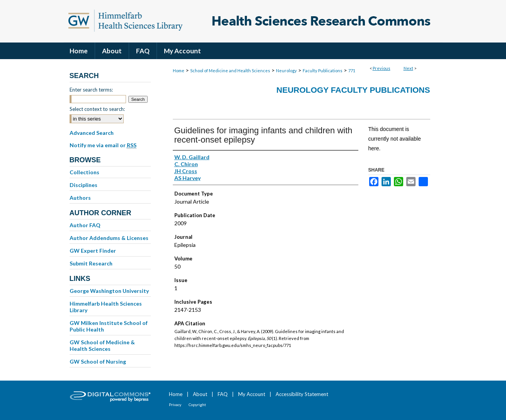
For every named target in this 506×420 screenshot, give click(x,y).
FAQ (223, 394)
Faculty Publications (323, 71)
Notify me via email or (103, 145)
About (200, 394)
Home (179, 71)
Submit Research (91, 263)
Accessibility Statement (302, 394)
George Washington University (109, 291)
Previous (382, 68)
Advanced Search (92, 133)
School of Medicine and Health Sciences (230, 71)
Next (408, 68)
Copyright (197, 405)
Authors (80, 198)
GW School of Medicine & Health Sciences (102, 345)
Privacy (175, 405)
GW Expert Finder (93, 251)
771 (352, 71)
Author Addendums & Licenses (109, 238)
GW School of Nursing (98, 361)
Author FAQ (85, 225)
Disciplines (83, 185)
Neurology (286, 71)
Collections (84, 172)
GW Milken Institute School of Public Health (109, 326)
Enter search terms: (91, 90)
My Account (252, 394)
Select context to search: (97, 109)
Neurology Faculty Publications (353, 90)
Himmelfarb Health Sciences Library (106, 307)
